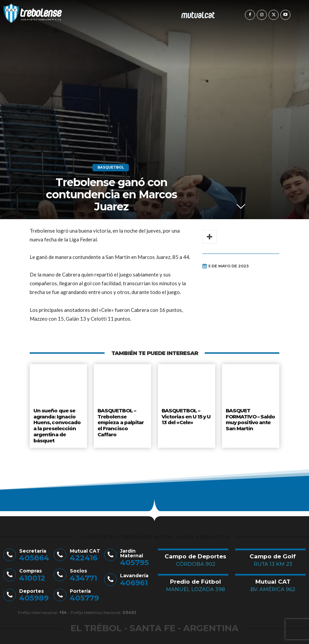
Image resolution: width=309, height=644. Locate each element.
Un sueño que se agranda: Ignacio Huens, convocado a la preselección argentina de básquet (58, 423)
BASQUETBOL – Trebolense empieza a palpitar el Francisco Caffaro (121, 421)
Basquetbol (111, 168)
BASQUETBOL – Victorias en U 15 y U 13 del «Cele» (186, 416)
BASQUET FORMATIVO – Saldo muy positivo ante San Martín (250, 418)
